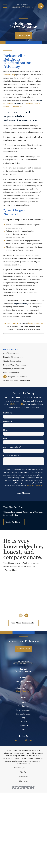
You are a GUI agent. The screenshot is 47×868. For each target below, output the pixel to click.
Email (5, 439)
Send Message (23, 493)
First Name (8, 413)
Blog (23, 718)
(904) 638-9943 (16, 404)
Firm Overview (23, 706)
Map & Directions (23, 691)
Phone (6, 430)
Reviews (23, 722)
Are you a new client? (12, 447)
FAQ (23, 729)
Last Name (8, 421)
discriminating (9, 75)
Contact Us (23, 726)
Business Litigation (23, 714)
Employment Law (23, 710)
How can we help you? (12, 456)
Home (23, 702)
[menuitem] (23, 353)
